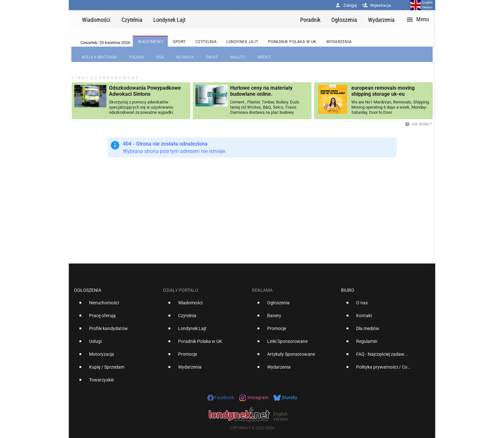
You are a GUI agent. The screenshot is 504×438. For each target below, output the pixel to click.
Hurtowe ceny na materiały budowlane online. (261, 91)
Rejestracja (376, 5)
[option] (116, 305)
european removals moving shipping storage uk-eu (383, 91)
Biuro (348, 290)
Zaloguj (346, 5)
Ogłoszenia (88, 290)
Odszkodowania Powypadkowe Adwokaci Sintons (145, 91)
